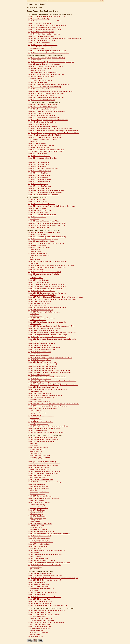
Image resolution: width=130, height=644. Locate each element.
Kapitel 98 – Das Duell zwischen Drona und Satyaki (45, 272)
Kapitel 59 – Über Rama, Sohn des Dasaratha (43, 169)
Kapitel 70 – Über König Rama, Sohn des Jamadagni (45, 193)
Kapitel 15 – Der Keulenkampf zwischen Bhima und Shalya (47, 51)
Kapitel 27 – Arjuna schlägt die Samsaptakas (43, 89)
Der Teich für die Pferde (36, 278)
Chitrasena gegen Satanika (37, 504)
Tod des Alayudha (35, 552)
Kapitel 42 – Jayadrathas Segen (39, 124)
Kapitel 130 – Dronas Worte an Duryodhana (42, 362)
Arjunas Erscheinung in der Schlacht (40, 629)
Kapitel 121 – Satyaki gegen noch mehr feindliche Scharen (47, 337)
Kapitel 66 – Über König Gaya (38, 184)
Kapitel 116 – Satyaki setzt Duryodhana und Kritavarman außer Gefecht (51, 326)
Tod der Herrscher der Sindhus (38, 414)
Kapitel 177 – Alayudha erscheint (39, 544)
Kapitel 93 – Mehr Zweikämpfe (38, 253)
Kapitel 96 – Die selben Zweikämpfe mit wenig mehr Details (47, 268)
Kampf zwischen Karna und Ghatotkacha (41, 542)
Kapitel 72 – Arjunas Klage (37, 200)
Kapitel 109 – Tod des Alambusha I (40, 301)
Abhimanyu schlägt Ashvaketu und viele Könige (43, 139)
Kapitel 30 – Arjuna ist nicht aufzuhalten (41, 95)
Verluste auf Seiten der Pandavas (39, 459)
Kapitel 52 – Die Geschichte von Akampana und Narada (46, 150)
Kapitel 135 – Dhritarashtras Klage (39, 375)
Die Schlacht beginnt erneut (38, 617)
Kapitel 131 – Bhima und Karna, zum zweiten (43, 366)
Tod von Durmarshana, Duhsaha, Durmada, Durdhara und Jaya (48, 377)
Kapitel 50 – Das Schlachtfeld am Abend (41, 145)
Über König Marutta (35, 160)
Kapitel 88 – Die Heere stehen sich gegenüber (43, 239)
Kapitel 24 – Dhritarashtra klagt (38, 82)
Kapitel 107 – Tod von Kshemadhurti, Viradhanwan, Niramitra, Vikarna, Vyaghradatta (55, 297)
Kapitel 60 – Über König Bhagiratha (40, 171)
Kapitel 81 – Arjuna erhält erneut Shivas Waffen (44, 221)
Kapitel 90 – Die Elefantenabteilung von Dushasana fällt (46, 243)
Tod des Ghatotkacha (36, 556)
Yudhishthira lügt (34, 590)
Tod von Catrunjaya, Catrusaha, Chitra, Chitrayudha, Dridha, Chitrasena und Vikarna (54, 385)
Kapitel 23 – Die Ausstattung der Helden (41, 76)
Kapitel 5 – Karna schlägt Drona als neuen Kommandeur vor (48, 25)
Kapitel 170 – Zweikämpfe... (37, 510)
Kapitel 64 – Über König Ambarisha (40, 180)
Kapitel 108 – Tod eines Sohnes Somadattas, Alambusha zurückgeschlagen (53, 299)
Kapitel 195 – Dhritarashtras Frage (39, 599)
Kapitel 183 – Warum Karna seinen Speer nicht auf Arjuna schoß (49, 563)
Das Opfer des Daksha (36, 630)
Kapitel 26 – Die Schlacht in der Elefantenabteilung (45, 87)
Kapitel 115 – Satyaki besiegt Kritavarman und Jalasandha (47, 322)
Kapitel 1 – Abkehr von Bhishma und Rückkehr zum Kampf (47, 17)
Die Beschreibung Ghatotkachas (39, 540)
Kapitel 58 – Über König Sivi (37, 166)
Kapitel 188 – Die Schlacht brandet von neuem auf (45, 580)
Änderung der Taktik (35, 141)
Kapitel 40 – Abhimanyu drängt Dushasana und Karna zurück (48, 120)
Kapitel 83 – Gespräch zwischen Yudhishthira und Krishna (47, 225)
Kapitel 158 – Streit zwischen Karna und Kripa (43, 465)
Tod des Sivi (33, 444)
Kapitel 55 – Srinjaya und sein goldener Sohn (43, 158)
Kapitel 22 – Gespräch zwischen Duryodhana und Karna (46, 74)
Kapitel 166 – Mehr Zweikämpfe (39, 488)
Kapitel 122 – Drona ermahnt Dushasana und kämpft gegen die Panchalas (52, 339)
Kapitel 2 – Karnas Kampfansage (39, 19)
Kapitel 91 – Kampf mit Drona (38, 245)
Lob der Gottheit (34, 219)
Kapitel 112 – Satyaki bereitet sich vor (41, 310)
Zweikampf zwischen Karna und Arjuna (41, 469)
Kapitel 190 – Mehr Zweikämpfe (39, 584)
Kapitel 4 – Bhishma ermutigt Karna (40, 23)
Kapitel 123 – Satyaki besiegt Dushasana (42, 343)
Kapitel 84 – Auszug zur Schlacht (39, 228)
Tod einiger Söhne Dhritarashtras (39, 356)
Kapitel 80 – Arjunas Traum (37, 217)
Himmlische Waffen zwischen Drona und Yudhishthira (45, 463)
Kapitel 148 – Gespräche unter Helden (41, 422)
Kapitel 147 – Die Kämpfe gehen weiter (41, 416)
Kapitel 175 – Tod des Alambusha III (40, 536)
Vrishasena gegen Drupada (38, 506)
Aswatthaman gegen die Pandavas (40, 457)
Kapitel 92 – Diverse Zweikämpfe (39, 248)
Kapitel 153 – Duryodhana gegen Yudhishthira (43, 437)
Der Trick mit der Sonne (36, 410)
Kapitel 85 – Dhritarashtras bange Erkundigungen (44, 232)
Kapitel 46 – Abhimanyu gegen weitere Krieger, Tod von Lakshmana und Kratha (54, 133)
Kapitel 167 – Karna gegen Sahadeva (40, 496)
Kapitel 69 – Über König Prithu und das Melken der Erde (46, 190)
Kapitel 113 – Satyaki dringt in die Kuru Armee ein (44, 312)
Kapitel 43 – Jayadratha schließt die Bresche (43, 126)
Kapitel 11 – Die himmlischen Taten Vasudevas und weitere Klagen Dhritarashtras (55, 38)
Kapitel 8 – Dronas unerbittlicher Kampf (41, 32)
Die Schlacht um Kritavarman (38, 320)
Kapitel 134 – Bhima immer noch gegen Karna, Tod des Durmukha (50, 373)
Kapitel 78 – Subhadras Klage (38, 213)
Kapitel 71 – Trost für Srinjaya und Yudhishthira (43, 195)
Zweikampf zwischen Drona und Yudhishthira (43, 295)
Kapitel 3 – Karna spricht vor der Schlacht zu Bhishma (46, 21)
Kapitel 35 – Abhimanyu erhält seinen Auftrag (43, 109)
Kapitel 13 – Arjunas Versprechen (39, 43)
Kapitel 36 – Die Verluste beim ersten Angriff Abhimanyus (47, 111)
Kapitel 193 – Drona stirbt (37, 595)
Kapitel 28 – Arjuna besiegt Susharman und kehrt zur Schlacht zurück (51, 91)
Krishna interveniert (35, 400)
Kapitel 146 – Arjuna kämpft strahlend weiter (43, 408)
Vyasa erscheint (34, 569)
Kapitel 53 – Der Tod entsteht (38, 154)
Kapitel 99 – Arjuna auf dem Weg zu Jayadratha (44, 274)
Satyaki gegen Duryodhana (37, 526)
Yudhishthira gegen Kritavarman (39, 486)
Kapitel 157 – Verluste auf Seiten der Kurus (42, 461)
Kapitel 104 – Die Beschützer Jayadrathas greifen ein (45, 289)
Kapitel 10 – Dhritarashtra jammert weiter (42, 36)
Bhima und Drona (35, 354)
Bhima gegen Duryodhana (37, 494)
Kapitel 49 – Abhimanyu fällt (37, 143)
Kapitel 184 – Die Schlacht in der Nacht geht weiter (45, 565)
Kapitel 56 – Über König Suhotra (39, 162)
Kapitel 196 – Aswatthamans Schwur (40, 601)
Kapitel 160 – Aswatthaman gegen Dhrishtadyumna (45, 471)
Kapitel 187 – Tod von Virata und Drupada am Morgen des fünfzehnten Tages (53, 578)
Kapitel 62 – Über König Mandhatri (39, 175)
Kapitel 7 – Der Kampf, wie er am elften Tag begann (45, 30)
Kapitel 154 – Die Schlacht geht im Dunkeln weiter (44, 439)
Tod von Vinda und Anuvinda (38, 276)
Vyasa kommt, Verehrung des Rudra (40, 625)
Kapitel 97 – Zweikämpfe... (37, 270)
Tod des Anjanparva (35, 453)
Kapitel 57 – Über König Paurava (39, 164)
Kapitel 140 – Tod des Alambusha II (40, 393)
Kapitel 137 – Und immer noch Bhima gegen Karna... (45, 383)
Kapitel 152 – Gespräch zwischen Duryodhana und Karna (47, 433)
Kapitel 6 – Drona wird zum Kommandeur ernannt (44, 27)
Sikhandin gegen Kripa (36, 514)
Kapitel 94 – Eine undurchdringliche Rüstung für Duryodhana (48, 261)
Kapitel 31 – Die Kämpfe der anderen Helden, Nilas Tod (46, 98)
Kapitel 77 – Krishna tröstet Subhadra (40, 210)
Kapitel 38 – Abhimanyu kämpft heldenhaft (42, 115)
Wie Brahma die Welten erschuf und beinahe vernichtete (46, 152)
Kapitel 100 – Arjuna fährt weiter (39, 280)
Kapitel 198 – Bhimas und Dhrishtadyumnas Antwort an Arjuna (48, 606)
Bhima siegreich (34, 446)
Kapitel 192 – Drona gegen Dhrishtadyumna (42, 593)
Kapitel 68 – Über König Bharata (39, 188)
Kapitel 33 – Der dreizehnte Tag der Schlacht (43, 105)
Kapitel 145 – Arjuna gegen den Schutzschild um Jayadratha (48, 406)
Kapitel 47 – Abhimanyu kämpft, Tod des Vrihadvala (45, 135)
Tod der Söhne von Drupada (38, 341)
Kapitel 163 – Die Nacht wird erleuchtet (41, 480)
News (53, 1)
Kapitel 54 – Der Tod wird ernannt (39, 156)
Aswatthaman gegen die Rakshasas (40, 455)
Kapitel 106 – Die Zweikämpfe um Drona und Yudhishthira (47, 293)
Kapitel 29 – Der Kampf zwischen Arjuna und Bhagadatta (47, 93)
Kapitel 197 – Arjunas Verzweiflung (40, 603)
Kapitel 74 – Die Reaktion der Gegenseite (42, 204)
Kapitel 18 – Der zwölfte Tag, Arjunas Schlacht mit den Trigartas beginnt (51, 62)
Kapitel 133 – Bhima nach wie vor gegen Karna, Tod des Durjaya (49, 370)
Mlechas (32, 257)
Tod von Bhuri (34, 490)
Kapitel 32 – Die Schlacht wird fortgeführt (42, 100)
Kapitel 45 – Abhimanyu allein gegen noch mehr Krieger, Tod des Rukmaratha (53, 131)
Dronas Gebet (34, 263)
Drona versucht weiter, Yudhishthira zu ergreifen (43, 72)
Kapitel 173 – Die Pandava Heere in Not (41, 532)
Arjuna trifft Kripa (34, 418)
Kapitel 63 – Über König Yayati (38, 177)
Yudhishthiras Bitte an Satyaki (38, 306)
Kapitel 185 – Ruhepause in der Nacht (41, 574)
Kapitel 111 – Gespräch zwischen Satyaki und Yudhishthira (47, 308)
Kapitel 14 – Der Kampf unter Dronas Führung (43, 45)
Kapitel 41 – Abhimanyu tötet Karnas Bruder (42, 122)
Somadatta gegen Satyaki (37, 450)
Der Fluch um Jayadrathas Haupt (39, 412)
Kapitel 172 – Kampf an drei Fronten (40, 524)
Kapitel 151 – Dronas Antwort (38, 430)
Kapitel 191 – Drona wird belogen (39, 587)
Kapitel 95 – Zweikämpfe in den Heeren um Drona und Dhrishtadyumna (51, 265)
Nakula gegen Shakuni (36, 512)
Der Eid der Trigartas (36, 60)
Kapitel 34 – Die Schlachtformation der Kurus (43, 107)
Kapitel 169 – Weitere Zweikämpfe (39, 502)
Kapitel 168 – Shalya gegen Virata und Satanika (44, 498)
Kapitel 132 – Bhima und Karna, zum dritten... (43, 368)
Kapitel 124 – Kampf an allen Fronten (40, 345)
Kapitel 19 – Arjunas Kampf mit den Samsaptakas (44, 64)
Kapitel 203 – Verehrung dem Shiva (40, 627)
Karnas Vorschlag (35, 522)
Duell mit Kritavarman (36, 316)
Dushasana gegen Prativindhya (39, 508)
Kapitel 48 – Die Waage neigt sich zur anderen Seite (45, 137)
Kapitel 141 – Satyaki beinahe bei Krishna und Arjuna (45, 395)
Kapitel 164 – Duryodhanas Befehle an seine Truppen (46, 482)
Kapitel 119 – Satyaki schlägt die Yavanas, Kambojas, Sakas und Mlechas (52, 333)
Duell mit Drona (34, 314)
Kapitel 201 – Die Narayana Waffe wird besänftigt (44, 615)
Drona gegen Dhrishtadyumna (38, 529)
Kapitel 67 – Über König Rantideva (40, 186)
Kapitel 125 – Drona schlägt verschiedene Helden (44, 347)
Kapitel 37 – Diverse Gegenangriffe (40, 113)
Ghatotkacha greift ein (36, 451)
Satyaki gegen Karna (36, 420)
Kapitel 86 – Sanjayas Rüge (37, 235)
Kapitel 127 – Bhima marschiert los (40, 352)
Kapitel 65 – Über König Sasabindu (40, 182)
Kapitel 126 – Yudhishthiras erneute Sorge (42, 350)
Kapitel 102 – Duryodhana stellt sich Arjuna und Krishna (46, 284)
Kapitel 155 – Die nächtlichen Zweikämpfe (42, 442)
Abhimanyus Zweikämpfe (37, 49)
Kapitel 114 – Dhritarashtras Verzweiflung (42, 318)
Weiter (49, 1)
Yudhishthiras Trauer (36, 567)
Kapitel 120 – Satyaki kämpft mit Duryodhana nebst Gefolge (48, 335)
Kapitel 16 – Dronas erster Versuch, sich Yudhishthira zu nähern (49, 53)
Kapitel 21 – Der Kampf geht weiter (40, 68)
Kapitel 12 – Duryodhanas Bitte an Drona (42, 41)
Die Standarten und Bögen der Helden (41, 80)
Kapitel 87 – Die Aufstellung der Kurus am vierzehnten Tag (47, 237)
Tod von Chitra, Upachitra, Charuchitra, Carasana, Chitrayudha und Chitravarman (53, 381)
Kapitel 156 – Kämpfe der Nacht (39, 448)
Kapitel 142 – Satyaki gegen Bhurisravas (41, 398)
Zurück (44, 1)
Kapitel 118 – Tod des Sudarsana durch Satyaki (44, 330)
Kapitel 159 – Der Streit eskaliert (39, 467)
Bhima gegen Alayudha (36, 548)
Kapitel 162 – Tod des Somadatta (39, 476)
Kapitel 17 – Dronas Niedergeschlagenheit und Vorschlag (47, 58)
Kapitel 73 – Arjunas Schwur (37, 202)
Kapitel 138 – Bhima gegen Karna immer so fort (44, 387)
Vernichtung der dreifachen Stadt (39, 632)
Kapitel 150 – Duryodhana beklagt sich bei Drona (44, 428)
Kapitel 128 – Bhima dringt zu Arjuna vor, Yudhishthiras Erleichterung (50, 358)
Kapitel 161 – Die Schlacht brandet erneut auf (43, 474)
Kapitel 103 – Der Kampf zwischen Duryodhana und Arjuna (47, 287)
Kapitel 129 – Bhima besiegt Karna (40, 360)
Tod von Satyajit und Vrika (37, 70)
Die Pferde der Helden (36, 78)
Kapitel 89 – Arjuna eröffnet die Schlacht (41, 241)
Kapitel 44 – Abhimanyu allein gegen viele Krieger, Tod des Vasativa (50, 129)
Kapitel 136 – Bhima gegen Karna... (40, 379)
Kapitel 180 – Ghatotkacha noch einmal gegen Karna (45, 554)
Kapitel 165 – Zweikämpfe (37, 484)
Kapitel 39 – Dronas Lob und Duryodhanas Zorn (44, 118)
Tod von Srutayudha (35, 249)
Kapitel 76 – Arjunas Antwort (37, 208)
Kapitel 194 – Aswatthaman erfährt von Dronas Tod (45, 597)
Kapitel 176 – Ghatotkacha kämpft (39, 538)
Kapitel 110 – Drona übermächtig (39, 304)
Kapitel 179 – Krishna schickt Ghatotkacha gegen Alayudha (47, 550)
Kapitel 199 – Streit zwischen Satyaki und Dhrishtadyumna (47, 610)
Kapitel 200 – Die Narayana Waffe (39, 613)
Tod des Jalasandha (35, 324)
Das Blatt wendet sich (36, 391)
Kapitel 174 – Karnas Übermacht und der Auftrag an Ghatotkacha (49, 534)
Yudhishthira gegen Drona (37, 478)
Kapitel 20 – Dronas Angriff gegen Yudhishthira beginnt (46, 66)
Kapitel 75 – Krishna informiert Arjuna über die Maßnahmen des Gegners (52, 206)
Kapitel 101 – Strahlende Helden (39, 282)
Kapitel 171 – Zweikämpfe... (37, 516)
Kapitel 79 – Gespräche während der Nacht (42, 215)
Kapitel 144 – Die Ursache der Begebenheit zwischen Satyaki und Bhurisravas (53, 404)
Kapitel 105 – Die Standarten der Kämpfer (42, 291)
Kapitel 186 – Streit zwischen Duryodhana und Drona (45, 576)
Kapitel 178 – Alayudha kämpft (38, 546)
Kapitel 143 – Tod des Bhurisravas (39, 402)
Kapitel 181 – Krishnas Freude (38, 558)
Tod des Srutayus (35, 259)
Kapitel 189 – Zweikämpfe (37, 582)
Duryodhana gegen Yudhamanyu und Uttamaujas (44, 364)
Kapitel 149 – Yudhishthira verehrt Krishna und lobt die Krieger (48, 426)
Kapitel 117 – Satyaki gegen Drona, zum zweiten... (45, 328)
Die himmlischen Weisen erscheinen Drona (42, 588)
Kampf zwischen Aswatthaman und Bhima (42, 620)
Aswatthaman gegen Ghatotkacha (39, 492)
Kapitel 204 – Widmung (36, 636)
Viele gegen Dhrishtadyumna (38, 518)
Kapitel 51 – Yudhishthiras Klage (39, 148)
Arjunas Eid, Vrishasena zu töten (39, 424)
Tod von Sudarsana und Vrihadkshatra (41, 619)
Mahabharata (37, 1)
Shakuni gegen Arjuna (36, 528)
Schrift (101, 1)
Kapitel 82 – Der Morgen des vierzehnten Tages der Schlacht (48, 223)
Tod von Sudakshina (35, 251)
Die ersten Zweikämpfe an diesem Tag (41, 47)
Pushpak (30, 1)
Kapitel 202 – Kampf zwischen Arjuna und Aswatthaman (46, 623)
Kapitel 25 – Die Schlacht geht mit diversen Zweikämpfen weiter (49, 85)
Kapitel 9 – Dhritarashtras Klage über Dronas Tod (44, 34)
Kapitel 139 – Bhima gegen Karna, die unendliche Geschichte (48, 389)
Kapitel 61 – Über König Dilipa (38, 173)
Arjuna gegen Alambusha (37, 500)
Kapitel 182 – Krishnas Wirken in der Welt (42, 561)
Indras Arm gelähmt (35, 634)
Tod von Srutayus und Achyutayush (40, 255)
